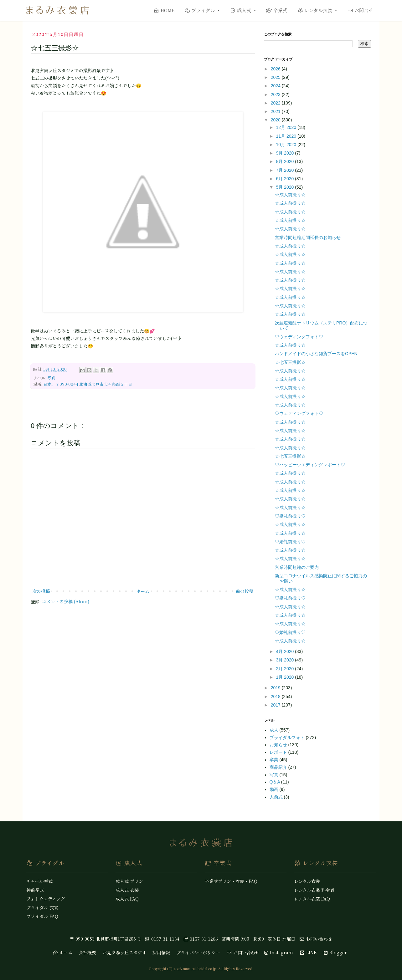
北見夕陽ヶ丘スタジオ (124, 952)
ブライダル (200, 10)
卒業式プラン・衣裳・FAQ (231, 881)
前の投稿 (245, 591)
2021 (276, 111)
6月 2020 (285, 179)
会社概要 (87, 952)
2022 (276, 103)
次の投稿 (41, 591)
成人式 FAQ (127, 899)
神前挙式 (35, 890)
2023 (276, 94)
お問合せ (360, 10)
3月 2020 (285, 660)
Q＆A (275, 782)
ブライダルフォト (288, 738)
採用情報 (161, 952)
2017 (276, 705)
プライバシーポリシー (198, 952)
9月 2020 (285, 153)
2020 (276, 120)
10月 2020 (287, 145)
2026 (276, 69)
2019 (276, 688)
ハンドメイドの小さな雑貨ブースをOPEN (316, 354)
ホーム (143, 591)
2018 (276, 697)
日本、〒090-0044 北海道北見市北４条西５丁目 (88, 384)
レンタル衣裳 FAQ (312, 899)
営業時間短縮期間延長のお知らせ (308, 237)
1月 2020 (285, 677)
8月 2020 (285, 161)
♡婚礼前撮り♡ (290, 516)
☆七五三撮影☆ (290, 362)
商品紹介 (279, 767)
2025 (276, 77)
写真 (51, 378)
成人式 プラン (129, 881)
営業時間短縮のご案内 (297, 567)
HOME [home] (164, 10)
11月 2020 (287, 136)
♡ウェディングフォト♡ (299, 337)
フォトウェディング (46, 899)
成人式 (241, 10)
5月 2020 (285, 187)
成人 (275, 730)
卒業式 (277, 10)
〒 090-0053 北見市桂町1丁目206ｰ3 (105, 939)
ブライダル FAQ (42, 916)
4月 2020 (285, 651)
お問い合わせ (316, 939)
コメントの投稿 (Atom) (66, 601)
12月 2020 (287, 127)
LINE (308, 952)
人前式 (277, 797)
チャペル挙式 (39, 881)
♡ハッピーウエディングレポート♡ (310, 465)
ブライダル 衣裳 (42, 907)
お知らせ (279, 745)
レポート (279, 752)
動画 (275, 789)
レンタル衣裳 (316, 10)
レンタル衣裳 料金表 (314, 890)
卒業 (275, 760)
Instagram (278, 952)
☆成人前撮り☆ (290, 195)
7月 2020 (285, 170)
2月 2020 (285, 669)
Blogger (335, 952)
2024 (276, 86)
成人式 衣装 (127, 890)
